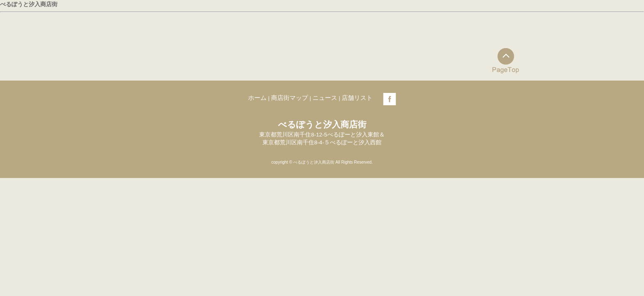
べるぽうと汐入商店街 (29, 4)
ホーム (257, 98)
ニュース (325, 98)
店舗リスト (357, 98)
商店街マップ (290, 98)
